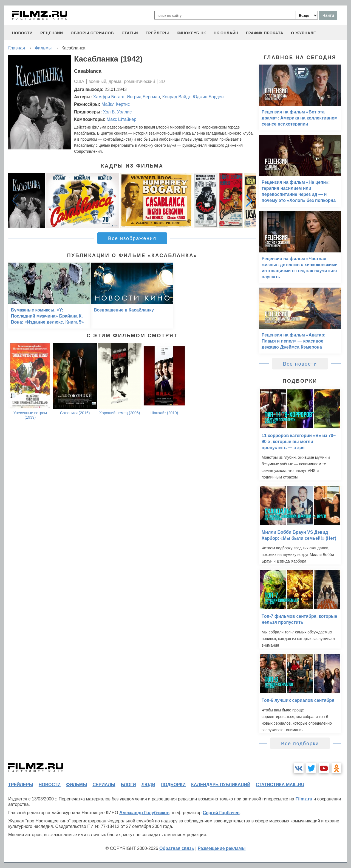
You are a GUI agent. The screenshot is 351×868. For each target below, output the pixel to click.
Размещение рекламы (222, 848)
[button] (249, 201)
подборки (173, 785)
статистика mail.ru (280, 785)
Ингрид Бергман (143, 97)
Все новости (300, 364)
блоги (128, 785)
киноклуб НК (191, 33)
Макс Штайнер (121, 119)
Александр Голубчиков (144, 813)
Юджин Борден (208, 97)
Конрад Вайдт (176, 97)
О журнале (304, 33)
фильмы (77, 785)
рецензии (52, 33)
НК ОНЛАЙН (226, 33)
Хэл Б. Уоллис (117, 112)
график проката (265, 33)
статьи (130, 33)
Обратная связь (177, 848)
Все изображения (132, 238)
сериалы (104, 785)
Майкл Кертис (116, 104)
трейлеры (157, 33)
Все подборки (300, 744)
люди (148, 785)
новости (22, 33)
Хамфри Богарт (109, 97)
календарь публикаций (221, 785)
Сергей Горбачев (221, 813)
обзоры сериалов (92, 33)
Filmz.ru (304, 799)
